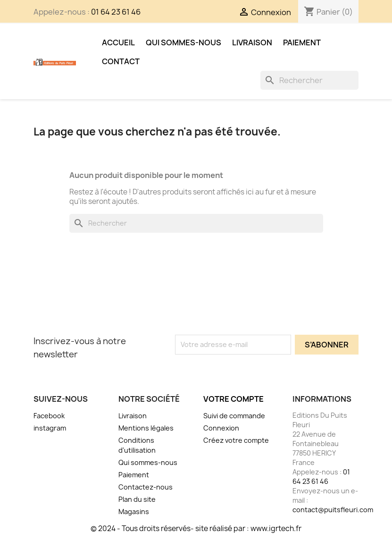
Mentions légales (146, 428)
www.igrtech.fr (276, 528)
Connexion (221, 428)
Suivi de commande (234, 416)
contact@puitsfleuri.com (333, 510)
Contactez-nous (146, 487)
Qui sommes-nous (183, 42)
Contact (121, 61)
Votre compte (234, 399)
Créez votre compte (236, 440)
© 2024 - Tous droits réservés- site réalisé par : (171, 528)
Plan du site (137, 499)
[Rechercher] (309, 80)
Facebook (49, 416)
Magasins (134, 511)
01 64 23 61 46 (116, 12)
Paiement (302, 42)
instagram (50, 428)
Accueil (118, 42)
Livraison (252, 42)
